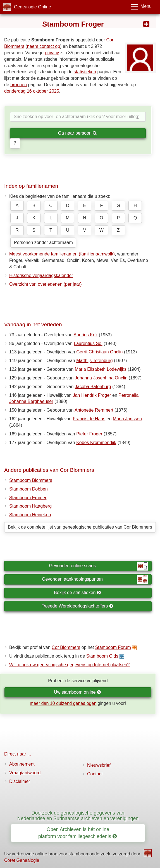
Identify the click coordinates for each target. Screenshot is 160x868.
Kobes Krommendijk (96, 443)
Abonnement (22, 764)
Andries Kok (85, 335)
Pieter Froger (89, 434)
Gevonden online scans (98, 566)
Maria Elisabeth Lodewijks (101, 369)
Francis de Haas (89, 419)
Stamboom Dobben (28, 489)
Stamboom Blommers (31, 480)
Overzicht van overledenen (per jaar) (46, 284)
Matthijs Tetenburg (94, 361)
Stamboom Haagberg (30, 506)
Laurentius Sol (88, 343)
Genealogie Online (33, 7)
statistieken (85, 72)
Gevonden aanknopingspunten (95, 580)
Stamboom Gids (102, 656)
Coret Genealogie (22, 860)
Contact (95, 774)
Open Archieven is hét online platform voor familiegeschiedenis (77, 833)
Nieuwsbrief (99, 765)
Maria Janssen (127, 419)
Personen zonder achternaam (43, 242)
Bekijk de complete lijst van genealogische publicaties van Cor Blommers (80, 527)
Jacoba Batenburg (93, 387)
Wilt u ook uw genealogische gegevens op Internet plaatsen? (69, 665)
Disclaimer (20, 781)
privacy (52, 53)
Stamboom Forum (113, 647)
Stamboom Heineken (30, 515)
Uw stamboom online (77, 692)
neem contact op (44, 46)
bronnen (19, 85)
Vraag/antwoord (25, 773)
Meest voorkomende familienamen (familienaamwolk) (62, 254)
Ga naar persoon (78, 133)
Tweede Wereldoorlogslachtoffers (77, 606)
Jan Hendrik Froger (92, 395)
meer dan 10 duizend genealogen (63, 703)
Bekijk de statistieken (77, 593)
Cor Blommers (66, 647)
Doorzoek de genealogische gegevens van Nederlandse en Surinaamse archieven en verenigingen (78, 816)
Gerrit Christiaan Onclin (99, 352)
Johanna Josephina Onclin (101, 378)
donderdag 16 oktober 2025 (32, 91)
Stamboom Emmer (28, 498)
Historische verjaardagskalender (41, 275)
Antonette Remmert (94, 410)
